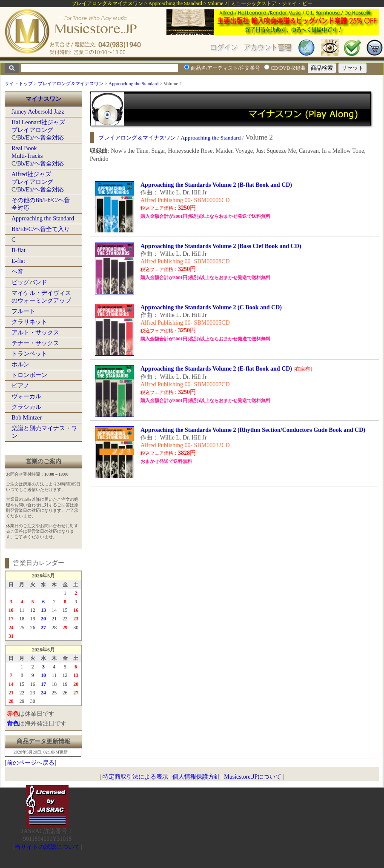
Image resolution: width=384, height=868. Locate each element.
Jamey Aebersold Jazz (38, 112)
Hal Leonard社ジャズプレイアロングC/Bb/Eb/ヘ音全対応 (38, 130)
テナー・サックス (35, 343)
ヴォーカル (26, 396)
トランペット (29, 354)
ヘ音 (17, 272)
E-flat (18, 261)
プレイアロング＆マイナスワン (71, 83)
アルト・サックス (35, 333)
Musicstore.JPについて (253, 777)
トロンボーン (29, 375)
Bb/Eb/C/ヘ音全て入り (41, 229)
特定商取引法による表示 (135, 777)
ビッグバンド (29, 282)
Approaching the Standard (133, 83)
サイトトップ (19, 83)
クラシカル (26, 407)
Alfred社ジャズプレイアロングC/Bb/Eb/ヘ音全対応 (38, 182)
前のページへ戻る (31, 763)
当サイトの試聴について (47, 847)
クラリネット (29, 322)
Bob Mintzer (27, 418)
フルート (23, 311)
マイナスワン (43, 99)
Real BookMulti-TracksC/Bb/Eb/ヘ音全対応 (38, 156)
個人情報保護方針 (196, 777)
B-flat (19, 250)
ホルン (20, 364)
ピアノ (20, 386)
